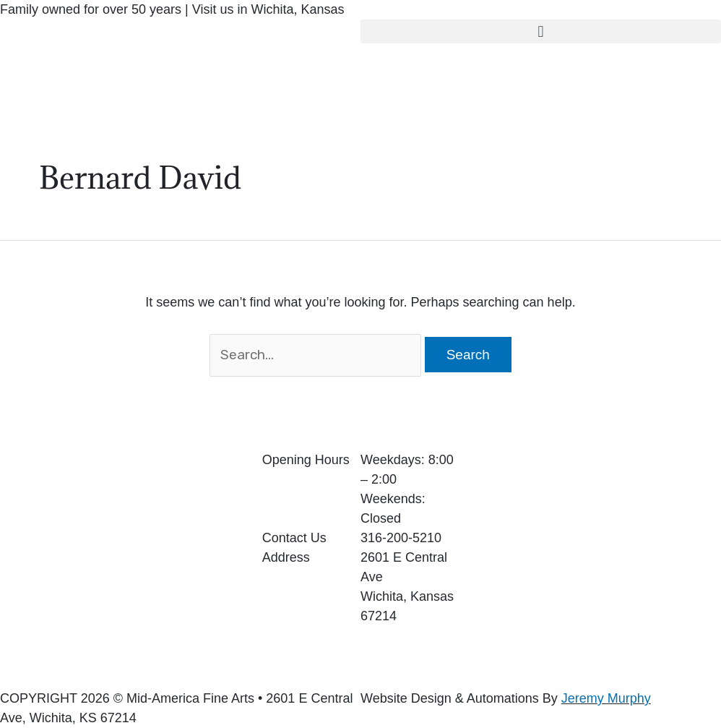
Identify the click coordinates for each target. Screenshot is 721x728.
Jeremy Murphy (606, 698)
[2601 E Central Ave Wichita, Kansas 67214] (601, 559)
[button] (541, 31)
